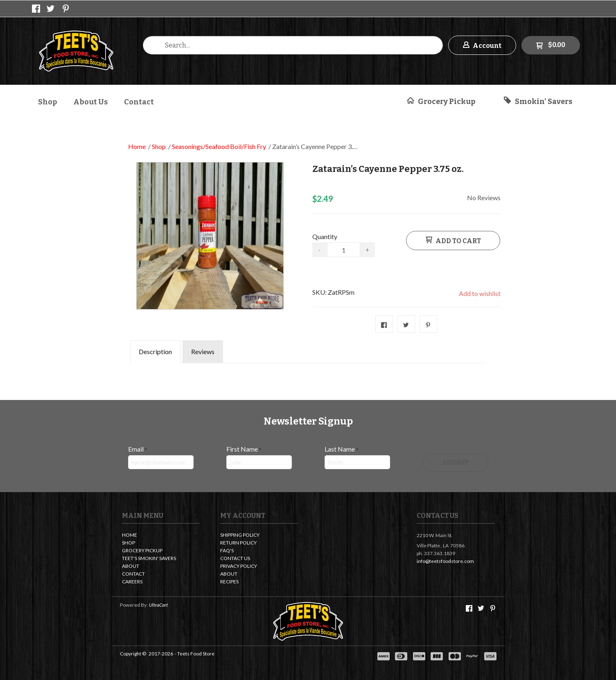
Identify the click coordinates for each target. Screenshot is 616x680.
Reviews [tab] (203, 351)
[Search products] (293, 45)
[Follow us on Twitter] (51, 9)
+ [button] (367, 250)
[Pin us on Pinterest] (66, 9)
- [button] (319, 250)
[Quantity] (344, 250)
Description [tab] (155, 351)
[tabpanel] (308, 369)
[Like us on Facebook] (36, 9)
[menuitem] (47, 101)
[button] (482, 45)
